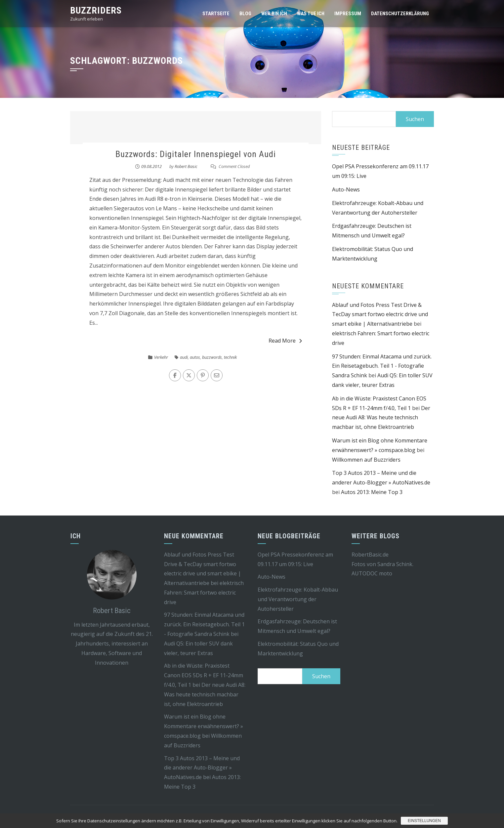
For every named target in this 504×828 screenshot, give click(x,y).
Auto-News (346, 189)
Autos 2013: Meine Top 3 (372, 492)
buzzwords (212, 357)
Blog (245, 14)
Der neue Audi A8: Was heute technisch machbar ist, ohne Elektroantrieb (381, 418)
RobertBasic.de (370, 555)
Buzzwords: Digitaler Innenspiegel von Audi (196, 154)
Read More (285, 341)
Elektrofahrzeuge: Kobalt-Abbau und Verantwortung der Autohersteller (298, 599)
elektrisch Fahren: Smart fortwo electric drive (204, 593)
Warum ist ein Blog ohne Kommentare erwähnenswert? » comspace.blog (204, 726)
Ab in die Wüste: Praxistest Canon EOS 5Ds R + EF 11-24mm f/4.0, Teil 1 (204, 675)
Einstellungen (424, 821)
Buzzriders (96, 10)
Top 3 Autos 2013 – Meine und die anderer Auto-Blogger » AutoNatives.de (202, 768)
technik (230, 357)
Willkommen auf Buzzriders (366, 460)
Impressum (348, 14)
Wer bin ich (274, 14)
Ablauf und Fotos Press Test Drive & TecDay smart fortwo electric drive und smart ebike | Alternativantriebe (380, 314)
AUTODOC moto (372, 573)
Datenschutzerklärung (400, 14)
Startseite (216, 14)
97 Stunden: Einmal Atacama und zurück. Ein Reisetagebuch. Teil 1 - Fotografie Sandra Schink (382, 366)
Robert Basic (186, 166)
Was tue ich (311, 14)
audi (184, 357)
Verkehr (161, 357)
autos (195, 357)
